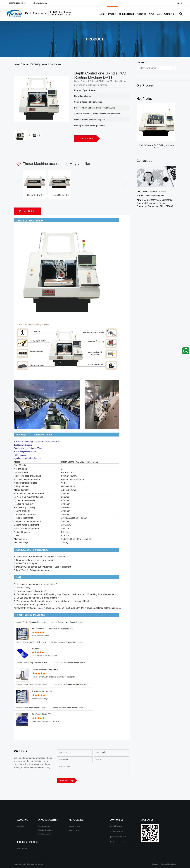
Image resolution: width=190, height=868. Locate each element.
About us (141, 14)
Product (112, 14)
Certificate (21, 826)
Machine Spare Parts (46, 830)
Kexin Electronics (116, 826)
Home (103, 14)
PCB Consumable (45, 834)
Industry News (74, 830)
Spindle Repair (127, 14)
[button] (124, 182)
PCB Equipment (40, 64)
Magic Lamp (172, 864)
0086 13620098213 (119, 831)
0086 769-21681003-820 (18, 3)
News (151, 14)
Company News (74, 826)
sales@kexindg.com (40, 3)
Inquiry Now (87, 139)
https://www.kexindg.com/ (121, 842)
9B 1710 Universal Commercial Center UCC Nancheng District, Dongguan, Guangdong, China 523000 (155, 203)
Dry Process (56, 64)
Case (159, 14)
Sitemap (155, 864)
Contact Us (170, 14)
